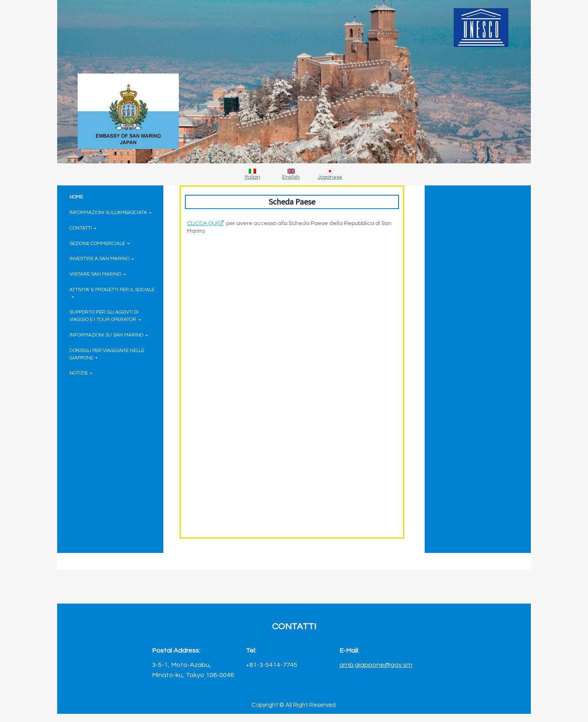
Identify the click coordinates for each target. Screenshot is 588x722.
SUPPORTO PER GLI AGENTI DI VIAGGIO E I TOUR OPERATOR (105, 316)
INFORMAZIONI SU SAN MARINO (109, 335)
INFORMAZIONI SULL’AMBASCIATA (110, 212)
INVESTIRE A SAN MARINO (102, 258)
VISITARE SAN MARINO (98, 274)
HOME (76, 197)
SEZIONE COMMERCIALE (99, 243)
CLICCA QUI (202, 223)
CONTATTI (83, 228)
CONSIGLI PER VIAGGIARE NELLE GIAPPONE (107, 354)
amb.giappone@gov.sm (376, 665)
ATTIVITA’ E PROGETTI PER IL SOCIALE (112, 293)
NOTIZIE (81, 373)
